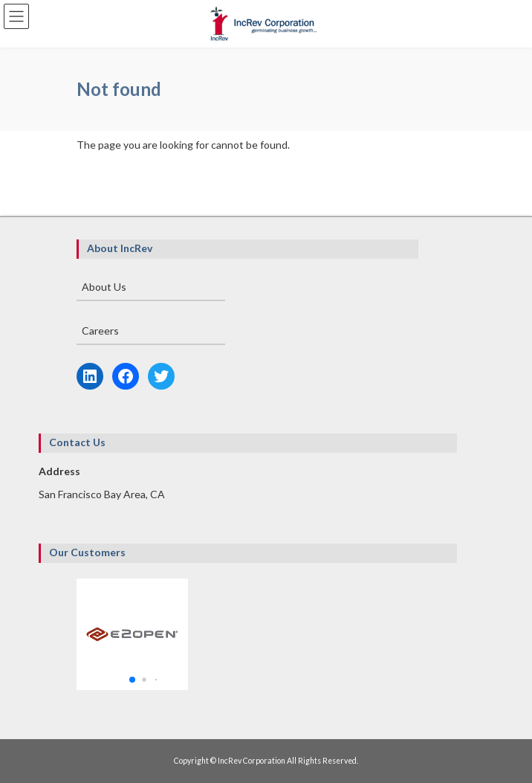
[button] (132, 680)
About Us (104, 287)
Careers (100, 331)
